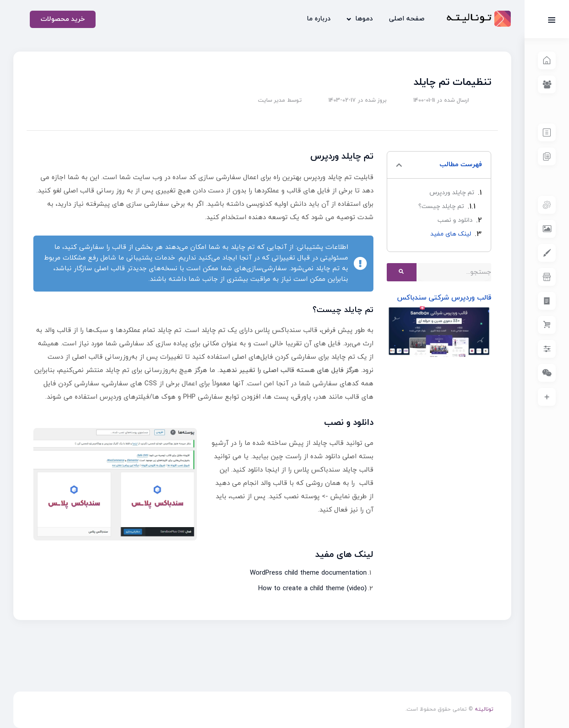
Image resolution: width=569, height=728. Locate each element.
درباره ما (319, 19)
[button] (399, 165)
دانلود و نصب (455, 220)
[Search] (402, 272)
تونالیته (484, 709)
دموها (360, 19)
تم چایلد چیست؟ (441, 206)
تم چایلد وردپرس (452, 193)
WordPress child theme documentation (308, 573)
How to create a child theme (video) (313, 589)
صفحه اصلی (407, 19)
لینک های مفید (451, 234)
